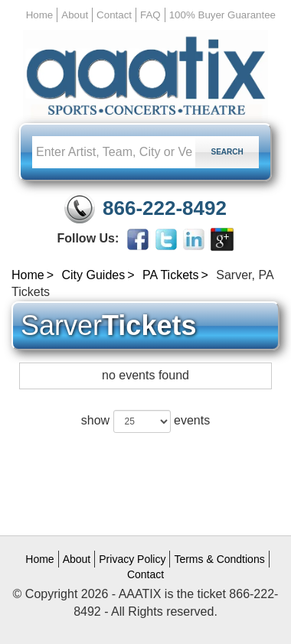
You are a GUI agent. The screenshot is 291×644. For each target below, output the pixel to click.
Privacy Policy (132, 559)
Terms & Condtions (219, 559)
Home (40, 15)
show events (145, 421)
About (75, 15)
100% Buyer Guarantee (222, 15)
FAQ (150, 15)
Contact (114, 15)
